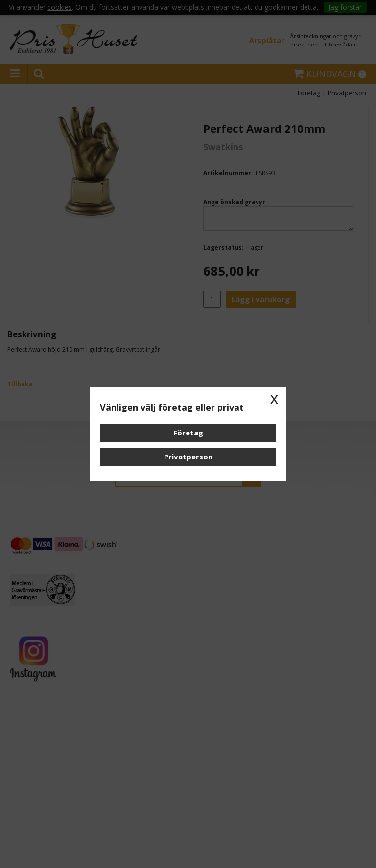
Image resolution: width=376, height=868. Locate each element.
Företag (188, 433)
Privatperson (188, 457)
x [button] (274, 398)
